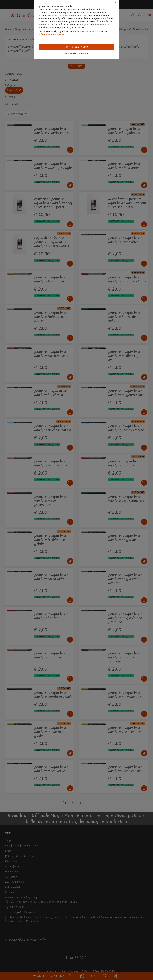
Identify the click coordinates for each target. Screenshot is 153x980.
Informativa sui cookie (85, 31)
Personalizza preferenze (76, 54)
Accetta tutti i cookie (77, 47)
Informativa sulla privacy (51, 34)
